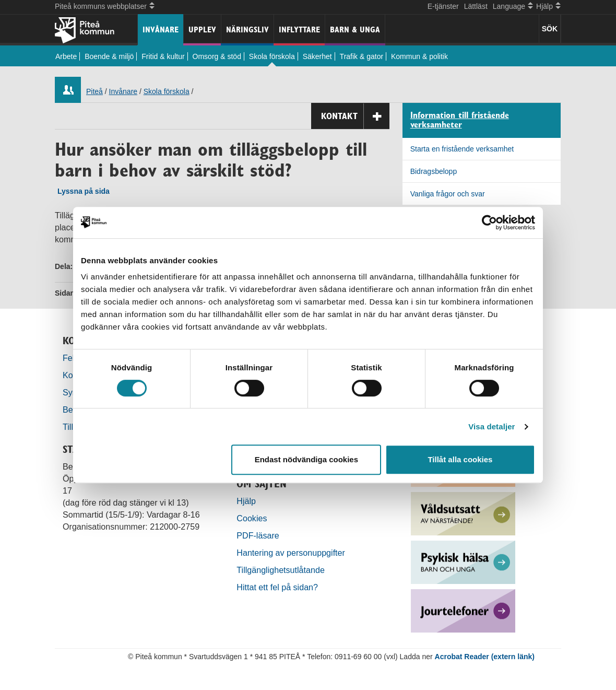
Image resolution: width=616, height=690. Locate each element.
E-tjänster (443, 6)
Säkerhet (317, 56)
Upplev (202, 30)
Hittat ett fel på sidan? (277, 587)
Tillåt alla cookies (460, 459)
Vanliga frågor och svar (448, 194)
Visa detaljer (491, 426)
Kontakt (355, 116)
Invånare (161, 30)
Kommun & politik (419, 56)
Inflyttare (299, 30)
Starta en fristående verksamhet (462, 149)
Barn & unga (355, 30)
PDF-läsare (258, 535)
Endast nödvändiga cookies (306, 459)
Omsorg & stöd (217, 56)
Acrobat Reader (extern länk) (485, 657)
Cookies (252, 518)
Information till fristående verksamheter (460, 120)
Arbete (66, 56)
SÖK (550, 29)
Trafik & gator (362, 56)
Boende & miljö (109, 56)
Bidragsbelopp (434, 171)
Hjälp (246, 501)
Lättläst (476, 6)
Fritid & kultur (163, 56)
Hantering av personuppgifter (291, 553)
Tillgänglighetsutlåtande (281, 570)
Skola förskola (272, 56)
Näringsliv (247, 30)
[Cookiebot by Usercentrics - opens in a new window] (489, 223)
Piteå (94, 91)
